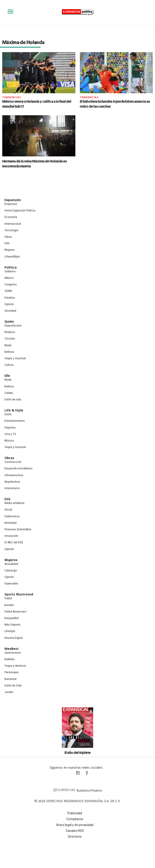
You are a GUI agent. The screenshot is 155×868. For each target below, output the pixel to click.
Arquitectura (12, 482)
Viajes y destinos (15, 666)
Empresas (11, 204)
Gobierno (10, 271)
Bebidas (10, 659)
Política (11, 267)
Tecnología (11, 230)
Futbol (8, 598)
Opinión (9, 304)
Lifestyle (10, 631)
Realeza (10, 332)
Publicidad (75, 813)
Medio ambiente (15, 503)
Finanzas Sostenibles (18, 529)
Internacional (13, 224)
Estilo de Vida (13, 686)
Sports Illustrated (19, 594)
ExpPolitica (69, 773)
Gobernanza (12, 516)
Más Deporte (12, 625)
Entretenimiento (15, 421)
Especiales (11, 584)
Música (9, 441)
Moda (8, 345)
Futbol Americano (15, 612)
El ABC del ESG (14, 542)
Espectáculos (13, 326)
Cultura (9, 365)
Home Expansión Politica (20, 211)
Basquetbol (12, 618)
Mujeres (10, 250)
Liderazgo (11, 571)
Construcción (13, 462)
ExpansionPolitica (87, 773)
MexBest (12, 649)
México (9, 278)
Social (8, 510)
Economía (11, 217)
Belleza (9, 352)
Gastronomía (13, 653)
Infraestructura (14, 475)
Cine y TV (10, 434)
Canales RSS (75, 831)
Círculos (10, 339)
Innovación (11, 536)
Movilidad (10, 523)
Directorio (75, 837)
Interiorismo (12, 488)
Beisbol (9, 605)
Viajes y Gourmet (15, 358)
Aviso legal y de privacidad (75, 825)
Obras (8, 237)
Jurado (9, 692)
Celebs (9, 393)
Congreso (11, 284)
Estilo (8, 414)
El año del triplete (78, 753)
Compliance (75, 819)
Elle (7, 376)
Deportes (10, 428)
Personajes (12, 672)
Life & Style (14, 410)
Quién (9, 321)
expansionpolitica (78, 773)
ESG (7, 243)
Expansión (13, 200)
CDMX (8, 291)
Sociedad (10, 311)
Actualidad (11, 564)
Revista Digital (13, 638)
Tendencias (12, 97)
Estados (10, 298)
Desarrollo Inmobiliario (18, 468)
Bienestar (11, 679)
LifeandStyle (12, 257)
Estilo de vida (13, 400)
